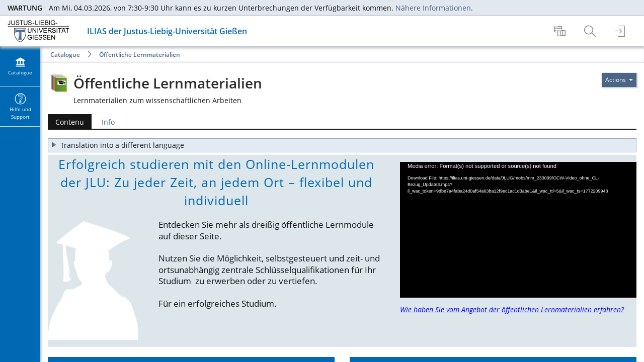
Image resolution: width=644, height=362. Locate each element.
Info (108, 122)
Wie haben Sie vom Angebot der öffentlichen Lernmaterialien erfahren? (512, 309)
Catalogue (65, 55)
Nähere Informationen (433, 8)
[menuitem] (561, 31)
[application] (518, 230)
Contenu (66, 122)
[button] (342, 145)
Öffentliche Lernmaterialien (140, 55)
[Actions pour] (619, 80)
